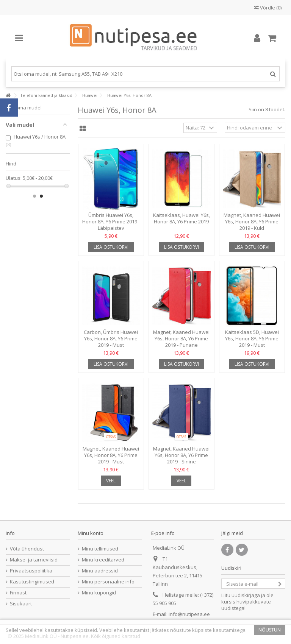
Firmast (18, 593)
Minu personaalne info (108, 582)
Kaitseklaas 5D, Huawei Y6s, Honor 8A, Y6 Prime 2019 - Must (252, 338)
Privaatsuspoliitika (31, 571)
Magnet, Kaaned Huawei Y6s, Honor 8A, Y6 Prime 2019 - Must (111, 455)
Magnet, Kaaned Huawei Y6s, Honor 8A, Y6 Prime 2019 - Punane (181, 338)
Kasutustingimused (32, 582)
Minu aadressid (100, 571)
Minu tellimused (100, 549)
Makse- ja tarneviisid (34, 560)
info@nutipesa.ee (189, 614)
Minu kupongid (99, 593)
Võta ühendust (27, 549)
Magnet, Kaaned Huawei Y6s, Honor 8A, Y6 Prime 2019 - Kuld (252, 221)
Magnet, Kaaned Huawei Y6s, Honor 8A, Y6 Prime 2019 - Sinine (181, 455)
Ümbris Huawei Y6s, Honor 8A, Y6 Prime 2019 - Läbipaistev (111, 221)
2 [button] (41, 196)
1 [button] (34, 196)
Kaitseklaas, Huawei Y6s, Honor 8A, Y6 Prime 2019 (181, 218)
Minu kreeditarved (103, 560)
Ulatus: (14, 178)
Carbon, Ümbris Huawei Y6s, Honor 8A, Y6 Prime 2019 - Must (111, 338)
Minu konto (91, 533)
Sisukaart (21, 604)
